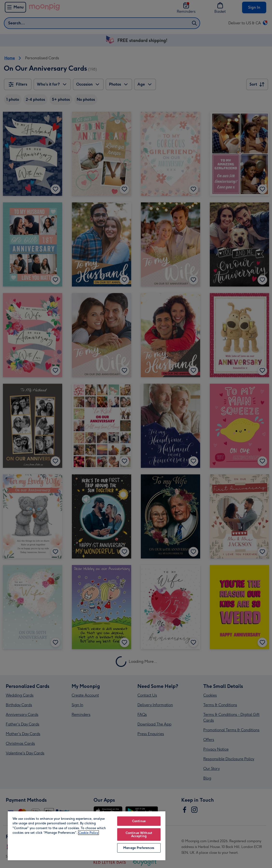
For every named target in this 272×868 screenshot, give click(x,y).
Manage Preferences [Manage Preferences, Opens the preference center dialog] (139, 848)
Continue (139, 821)
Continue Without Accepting (139, 834)
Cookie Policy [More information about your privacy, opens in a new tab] (88, 833)
